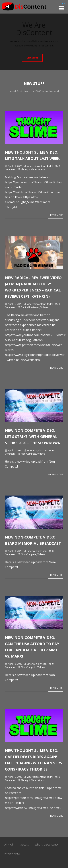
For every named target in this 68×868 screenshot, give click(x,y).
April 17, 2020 (15, 166)
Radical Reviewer (30, 307)
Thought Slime (29, 169)
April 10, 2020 (15, 777)
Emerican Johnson (37, 450)
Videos (42, 169)
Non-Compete (29, 454)
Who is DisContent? (46, 845)
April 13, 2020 (15, 551)
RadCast (24, 845)
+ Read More (56, 215)
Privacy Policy (12, 853)
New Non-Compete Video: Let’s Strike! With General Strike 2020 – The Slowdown (33, 437)
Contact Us (32, 58)
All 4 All (9, 845)
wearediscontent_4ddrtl (40, 166)
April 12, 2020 (15, 664)
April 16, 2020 (15, 450)
